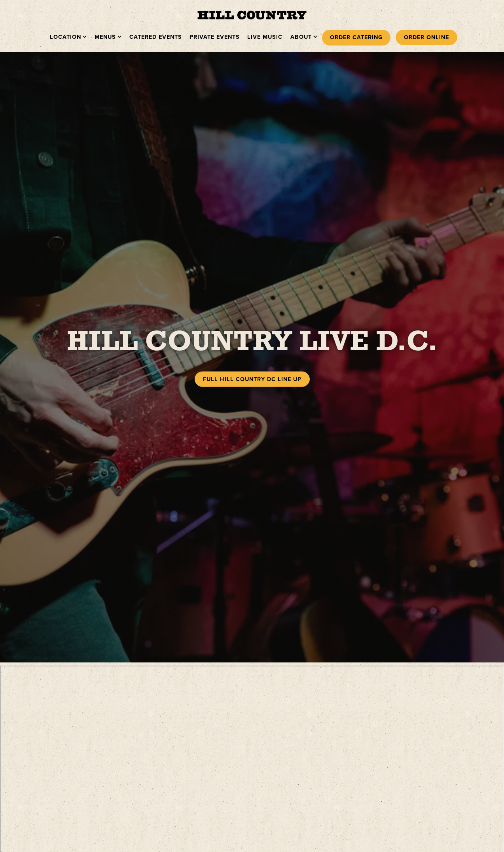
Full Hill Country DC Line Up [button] (252, 370)
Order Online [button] (426, 37)
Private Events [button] (215, 37)
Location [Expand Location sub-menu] (68, 37)
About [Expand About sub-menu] (304, 37)
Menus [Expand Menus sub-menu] (108, 37)
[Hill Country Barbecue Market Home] (252, 15)
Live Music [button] (265, 37)
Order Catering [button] (356, 37)
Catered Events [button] (156, 37)
